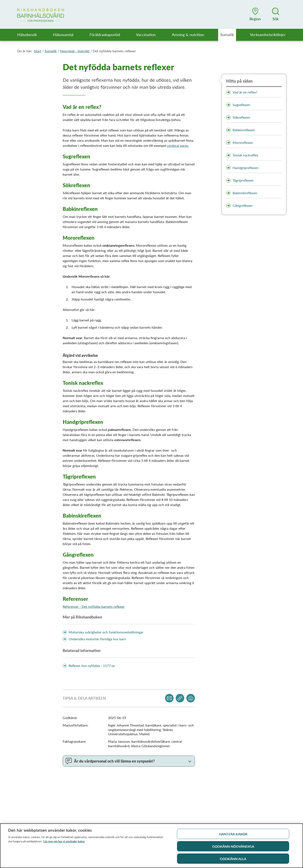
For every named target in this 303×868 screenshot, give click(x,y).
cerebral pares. (178, 145)
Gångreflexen (243, 205)
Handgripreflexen (246, 168)
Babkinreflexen (244, 130)
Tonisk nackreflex (246, 155)
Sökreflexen (241, 117)
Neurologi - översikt (75, 51)
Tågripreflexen (243, 180)
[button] (255, 14)
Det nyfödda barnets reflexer (114, 51)
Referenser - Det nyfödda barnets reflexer (94, 606)
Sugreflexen (241, 105)
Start (38, 51)
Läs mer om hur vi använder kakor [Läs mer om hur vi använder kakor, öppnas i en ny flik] (64, 843)
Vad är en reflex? (245, 92)
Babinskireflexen (245, 193)
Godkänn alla (233, 860)
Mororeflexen (243, 142)
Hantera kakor (233, 836)
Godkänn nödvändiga (233, 848)
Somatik (51, 51)
